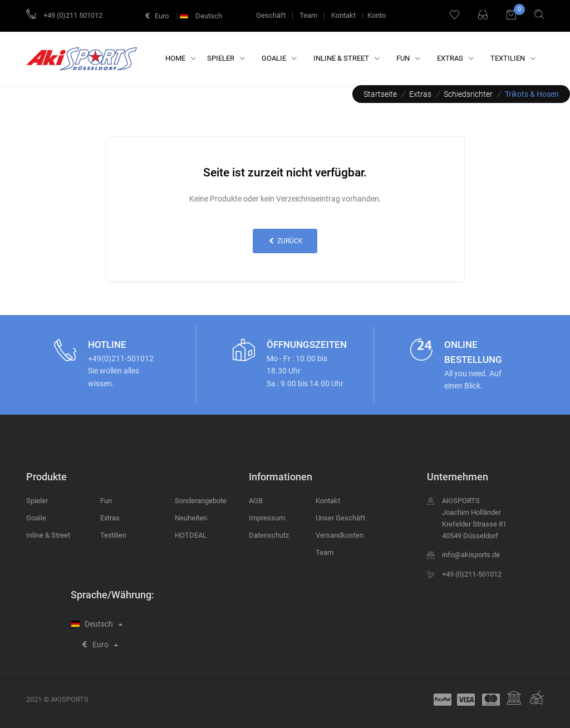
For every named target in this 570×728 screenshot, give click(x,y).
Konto (377, 15)
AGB (256, 501)
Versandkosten (340, 535)
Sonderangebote (201, 501)
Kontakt (343, 15)
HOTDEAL (191, 535)
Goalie (279, 58)
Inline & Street (347, 58)
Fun (408, 58)
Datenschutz (269, 535)
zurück (285, 241)
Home (181, 58)
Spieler (226, 58)
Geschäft (271, 15)
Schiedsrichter (468, 94)
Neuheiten (191, 518)
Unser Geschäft (340, 518)
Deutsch (202, 16)
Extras (455, 58)
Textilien (513, 58)
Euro (157, 16)
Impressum (267, 518)
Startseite (380, 94)
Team (308, 15)
